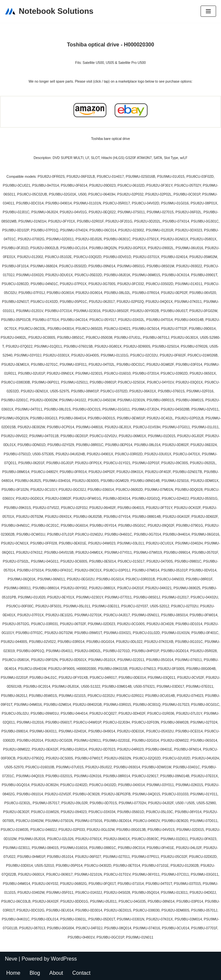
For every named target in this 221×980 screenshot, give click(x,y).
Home (13, 973)
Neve (11, 959)
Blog (35, 973)
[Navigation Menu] (208, 11)
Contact (82, 973)
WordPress (64, 959)
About (56, 973)
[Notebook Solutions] (49, 11)
